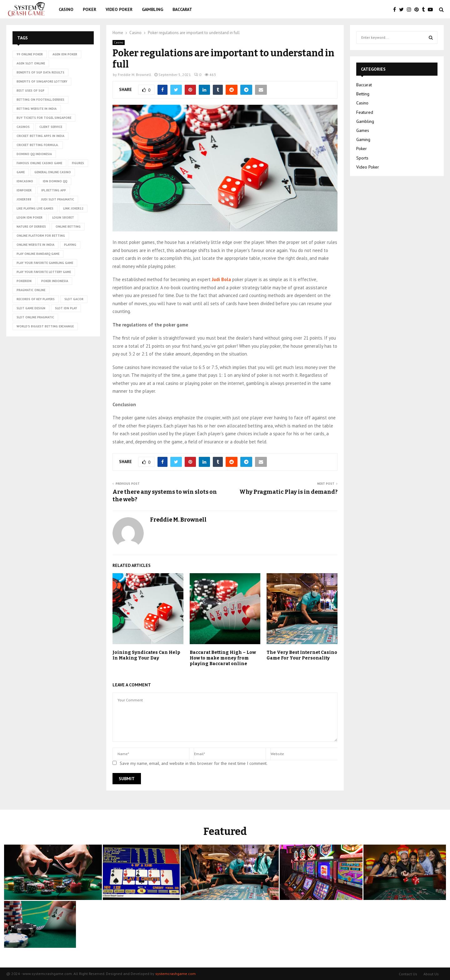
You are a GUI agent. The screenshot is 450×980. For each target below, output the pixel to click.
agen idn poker (65, 54)
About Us (431, 974)
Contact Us (408, 974)
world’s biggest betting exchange (45, 326)
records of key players (36, 299)
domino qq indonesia (34, 154)
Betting (363, 94)
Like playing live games (35, 208)
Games (363, 130)
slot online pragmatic (35, 317)
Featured (365, 112)
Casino (66, 9)
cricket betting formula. (38, 145)
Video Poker (119, 9)
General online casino (53, 172)
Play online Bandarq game (38, 254)
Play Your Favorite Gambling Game (45, 263)
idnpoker (24, 190)
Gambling (152, 9)
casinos (23, 127)
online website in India (35, 245)
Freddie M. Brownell (135, 75)
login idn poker (30, 217)
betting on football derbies (40, 100)
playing (70, 245)
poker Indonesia (55, 281)
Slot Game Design (31, 308)
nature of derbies (31, 227)
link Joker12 (73, 208)
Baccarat (182, 9)
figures (78, 163)
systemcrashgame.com (175, 974)
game (21, 172)
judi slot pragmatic (57, 199)
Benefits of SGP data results (40, 72)
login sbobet (63, 217)
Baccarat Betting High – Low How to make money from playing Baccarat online (223, 658)
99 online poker (30, 54)
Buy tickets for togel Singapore (44, 118)
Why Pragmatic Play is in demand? (288, 492)
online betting (68, 227)
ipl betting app (54, 190)
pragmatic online (31, 290)
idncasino (25, 181)
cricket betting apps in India (40, 136)
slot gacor (74, 299)
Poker (90, 9)
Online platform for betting (41, 236)
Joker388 (24, 199)
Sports (362, 158)
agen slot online (31, 63)
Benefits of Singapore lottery (42, 81)
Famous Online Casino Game (39, 163)
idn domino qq (55, 181)
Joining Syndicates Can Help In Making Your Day (146, 655)
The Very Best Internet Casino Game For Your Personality (302, 655)
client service (51, 127)
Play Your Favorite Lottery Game (44, 272)
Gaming (363, 139)
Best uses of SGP (30, 91)
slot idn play (66, 308)
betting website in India (37, 109)
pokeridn (24, 281)
